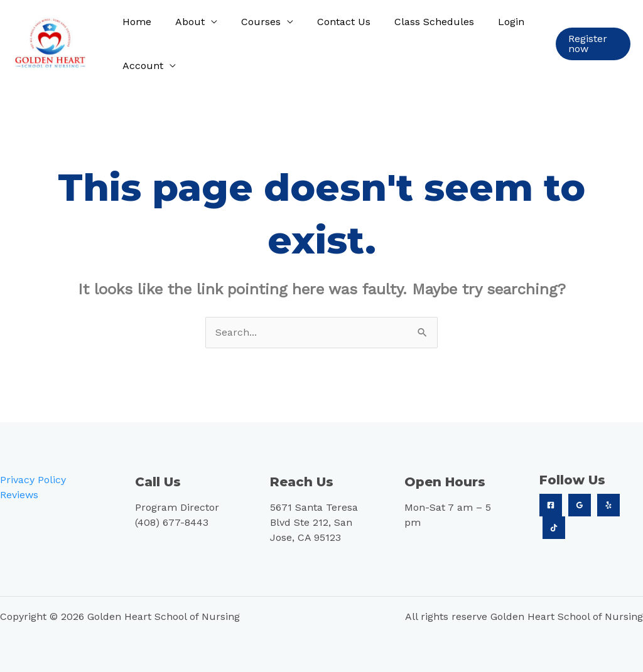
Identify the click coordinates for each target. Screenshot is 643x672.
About (184, 22)
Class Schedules (417, 22)
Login (490, 22)
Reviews (19, 495)
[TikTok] (554, 528)
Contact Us (331, 22)
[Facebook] (551, 505)
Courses (251, 22)
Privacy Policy (33, 480)
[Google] (580, 505)
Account (141, 66)
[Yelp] (608, 505)
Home (135, 22)
